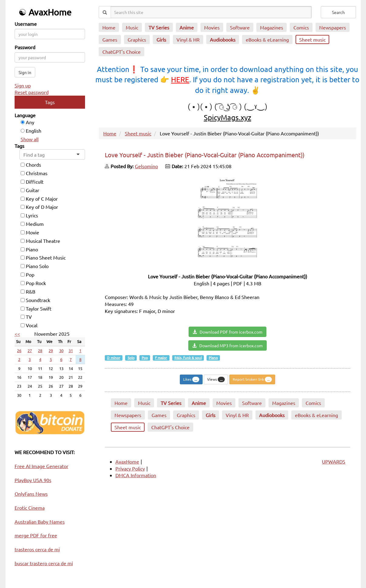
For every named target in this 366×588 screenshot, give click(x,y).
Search (338, 12)
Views (216, 379)
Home (110, 133)
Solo (131, 358)
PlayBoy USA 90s (33, 480)
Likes (191, 379)
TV (26, 317)
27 (30, 350)
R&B (28, 291)
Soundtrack (35, 300)
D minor (114, 358)
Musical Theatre (40, 241)
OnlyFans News (31, 494)
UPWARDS (334, 461)
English (31, 131)
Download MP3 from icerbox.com (227, 345)
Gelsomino (146, 166)
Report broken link (252, 379)
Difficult (32, 182)
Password (25, 47)
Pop (27, 274)
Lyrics (29, 215)
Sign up (23, 85)
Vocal (29, 325)
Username (26, 24)
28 (40, 350)
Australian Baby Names (40, 522)
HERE (180, 79)
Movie (30, 232)
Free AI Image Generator (41, 466)
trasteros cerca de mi (37, 549)
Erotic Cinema (30, 508)
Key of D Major (39, 207)
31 (71, 350)
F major (161, 358)
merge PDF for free (36, 535)
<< (17, 334)
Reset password (32, 92)
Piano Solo (35, 266)
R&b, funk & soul (188, 358)
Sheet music (138, 133)
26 (19, 350)
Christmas (34, 173)
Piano (29, 249)
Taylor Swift (36, 308)
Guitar (30, 190)
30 (61, 350)
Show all (30, 139)
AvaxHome (127, 461)
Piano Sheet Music (43, 257)
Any (27, 122)
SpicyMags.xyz (227, 117)
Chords (31, 165)
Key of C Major (39, 199)
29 (51, 350)
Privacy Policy (130, 468)
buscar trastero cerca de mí (44, 563)
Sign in (25, 72)
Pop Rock (33, 283)
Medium (32, 224)
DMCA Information (136, 475)
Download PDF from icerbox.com (227, 332)
